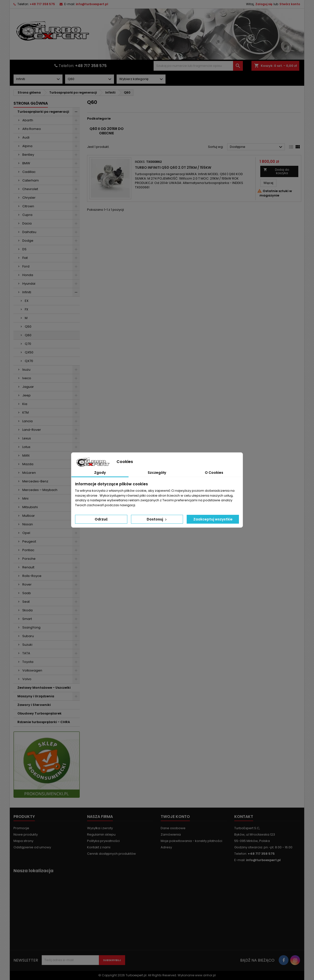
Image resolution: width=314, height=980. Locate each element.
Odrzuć (101, 519)
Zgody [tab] (100, 473)
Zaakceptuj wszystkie (213, 519)
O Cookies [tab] (214, 473)
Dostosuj (157, 519)
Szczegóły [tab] (157, 473)
